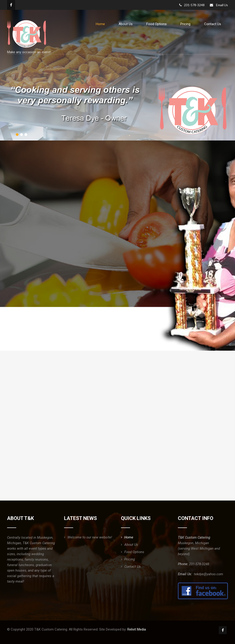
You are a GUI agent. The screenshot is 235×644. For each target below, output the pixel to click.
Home (100, 24)
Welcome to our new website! (90, 537)
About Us (126, 24)
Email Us (222, 5)
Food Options (156, 24)
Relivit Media (137, 629)
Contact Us (213, 24)
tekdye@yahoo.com (208, 574)
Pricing (185, 24)
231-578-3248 (192, 5)
